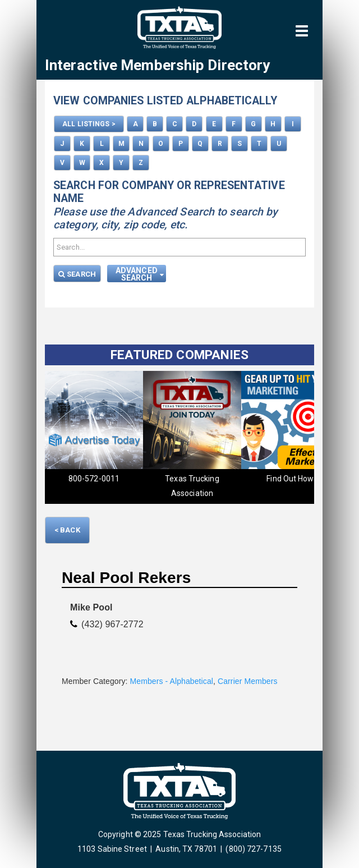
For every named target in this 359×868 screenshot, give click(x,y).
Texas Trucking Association (192, 486)
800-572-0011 (94, 479)
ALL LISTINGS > (89, 124)
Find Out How (290, 479)
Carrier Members (248, 681)
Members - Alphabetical (172, 681)
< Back (67, 530)
